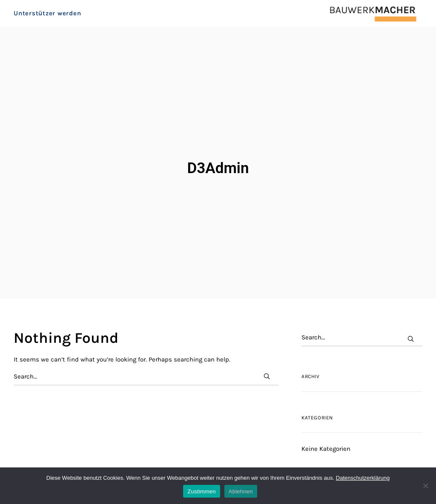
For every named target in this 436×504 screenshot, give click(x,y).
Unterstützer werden (47, 19)
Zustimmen (202, 491)
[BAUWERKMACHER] (363, 19)
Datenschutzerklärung (363, 478)
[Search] (146, 355)
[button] (267, 355)
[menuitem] (49, 19)
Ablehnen (241, 491)
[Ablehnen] (425, 486)
